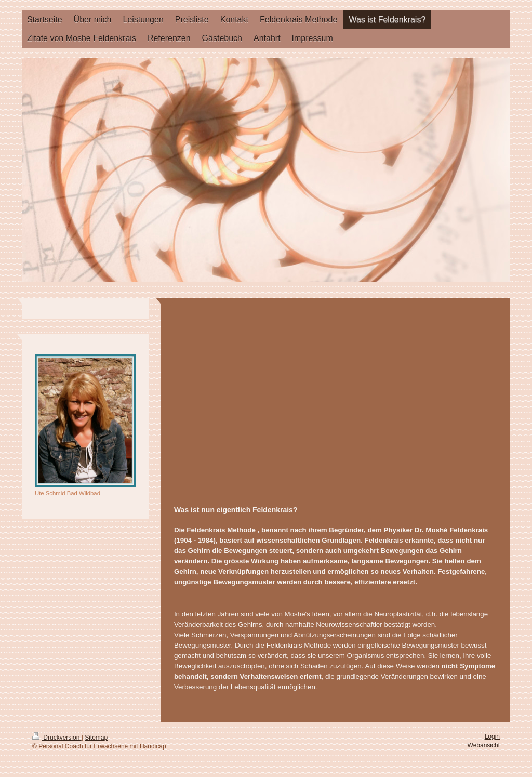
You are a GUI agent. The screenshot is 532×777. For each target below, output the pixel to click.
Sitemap (96, 738)
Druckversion (57, 738)
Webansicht (484, 745)
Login (492, 736)
